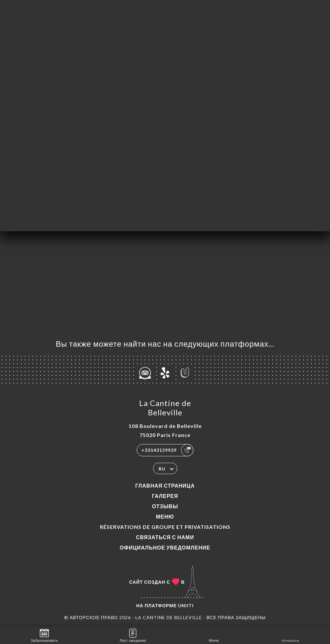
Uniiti (186, 605)
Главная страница (165, 485)
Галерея (165, 496)
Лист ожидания (133, 635)
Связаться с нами (165, 537)
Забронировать (44, 635)
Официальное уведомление (165, 547)
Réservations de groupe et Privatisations (165, 527)
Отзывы (165, 506)
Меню (165, 516)
